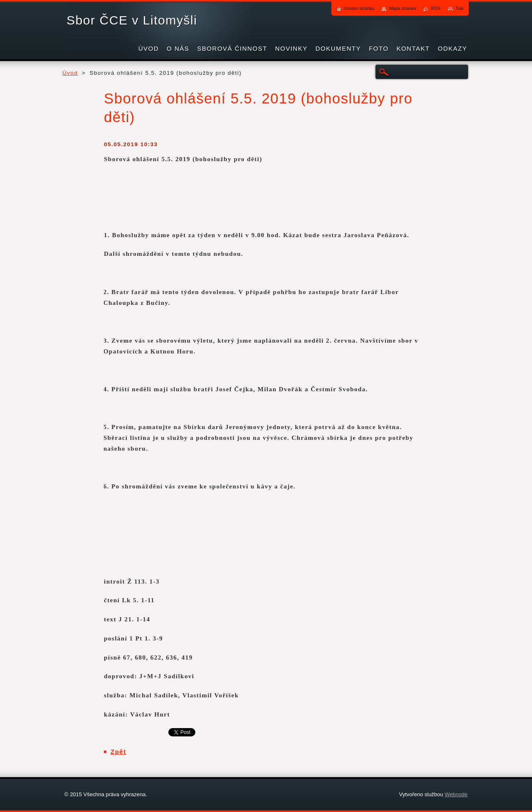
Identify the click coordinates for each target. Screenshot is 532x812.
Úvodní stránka (359, 8)
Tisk (459, 8)
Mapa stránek (403, 8)
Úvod (70, 73)
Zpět (118, 752)
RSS (436, 8)
